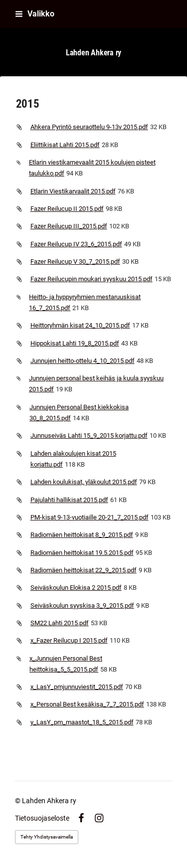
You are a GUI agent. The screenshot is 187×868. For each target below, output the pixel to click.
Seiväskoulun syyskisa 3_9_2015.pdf (82, 606)
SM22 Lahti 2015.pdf (60, 623)
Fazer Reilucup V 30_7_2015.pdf (75, 261)
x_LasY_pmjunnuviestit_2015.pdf (77, 687)
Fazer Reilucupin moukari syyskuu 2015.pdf (92, 279)
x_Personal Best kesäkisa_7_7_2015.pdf (87, 704)
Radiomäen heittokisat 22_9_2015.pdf (84, 570)
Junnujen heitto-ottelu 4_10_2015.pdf (83, 361)
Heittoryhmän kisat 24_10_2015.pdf (80, 325)
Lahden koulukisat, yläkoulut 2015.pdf (84, 482)
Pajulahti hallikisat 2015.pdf (69, 500)
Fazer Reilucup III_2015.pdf (69, 226)
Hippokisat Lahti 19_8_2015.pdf (75, 343)
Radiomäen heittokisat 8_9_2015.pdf (82, 535)
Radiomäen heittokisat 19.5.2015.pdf (82, 553)
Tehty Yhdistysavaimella (47, 837)
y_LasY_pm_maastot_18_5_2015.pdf (82, 722)
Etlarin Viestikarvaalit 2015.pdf (73, 191)
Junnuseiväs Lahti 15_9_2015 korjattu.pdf (89, 435)
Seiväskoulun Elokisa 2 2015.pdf (76, 588)
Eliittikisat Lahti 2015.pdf (65, 145)
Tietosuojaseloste (42, 818)
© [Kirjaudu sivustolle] (18, 801)
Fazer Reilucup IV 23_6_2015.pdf (76, 244)
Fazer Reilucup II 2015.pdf (67, 209)
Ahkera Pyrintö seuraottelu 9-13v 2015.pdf (89, 127)
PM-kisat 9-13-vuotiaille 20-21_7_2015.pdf (90, 517)
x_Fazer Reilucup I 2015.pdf (69, 640)
